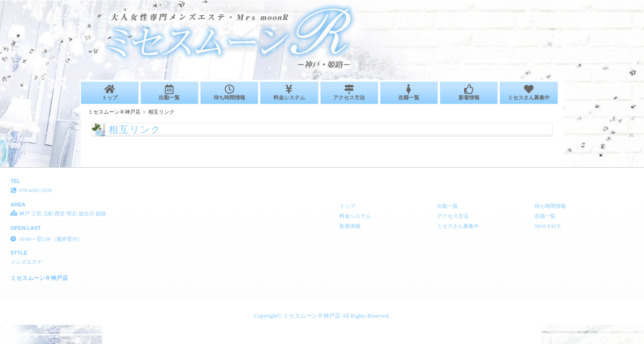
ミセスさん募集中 (529, 92)
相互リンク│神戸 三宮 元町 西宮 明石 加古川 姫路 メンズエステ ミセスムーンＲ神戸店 (533, 4)
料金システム (289, 92)
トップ (110, 92)
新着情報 (469, 92)
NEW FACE (548, 226)
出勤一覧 (169, 92)
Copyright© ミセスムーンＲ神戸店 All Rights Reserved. (322, 316)
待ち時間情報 (229, 92)
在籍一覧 (409, 92)
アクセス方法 (349, 92)
